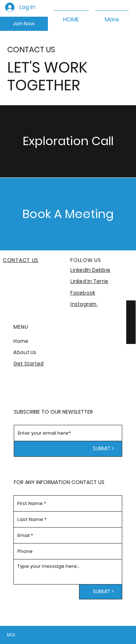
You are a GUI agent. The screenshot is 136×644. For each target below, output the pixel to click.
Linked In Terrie (89, 281)
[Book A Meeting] (68, 214)
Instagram (84, 304)
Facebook (83, 293)
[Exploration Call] (68, 141)
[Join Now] (24, 24)
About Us (25, 352)
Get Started (28, 364)
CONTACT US (21, 260)
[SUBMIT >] (68, 449)
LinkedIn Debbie (90, 270)
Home (21, 341)
